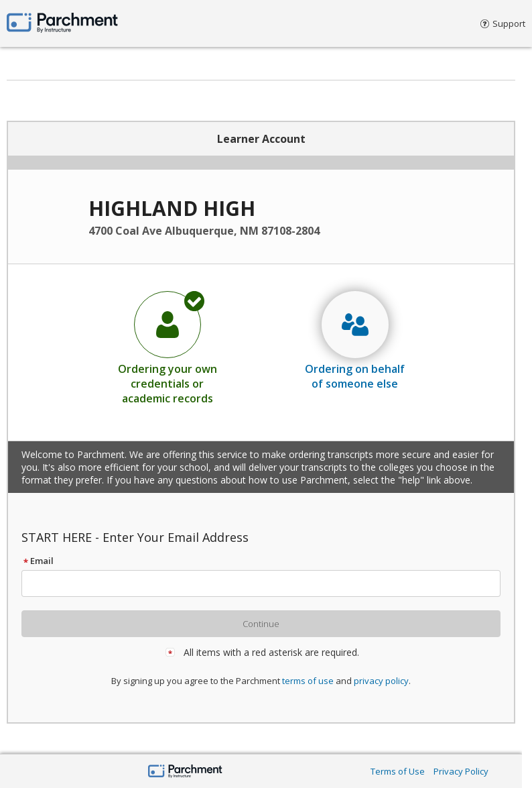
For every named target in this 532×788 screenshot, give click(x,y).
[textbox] (267, 583)
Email (38, 561)
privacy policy (381, 681)
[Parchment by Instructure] (185, 772)
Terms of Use (398, 771)
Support (503, 23)
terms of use (308, 681)
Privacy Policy (461, 771)
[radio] (168, 347)
